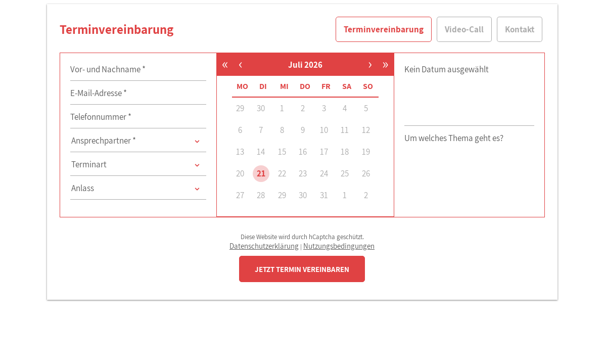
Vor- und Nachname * (108, 69)
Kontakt (520, 29)
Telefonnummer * (101, 117)
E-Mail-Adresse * (99, 93)
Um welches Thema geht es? (454, 138)
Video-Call (464, 29)
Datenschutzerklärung (264, 246)
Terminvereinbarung (384, 29)
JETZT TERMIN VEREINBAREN (302, 269)
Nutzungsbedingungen (339, 246)
